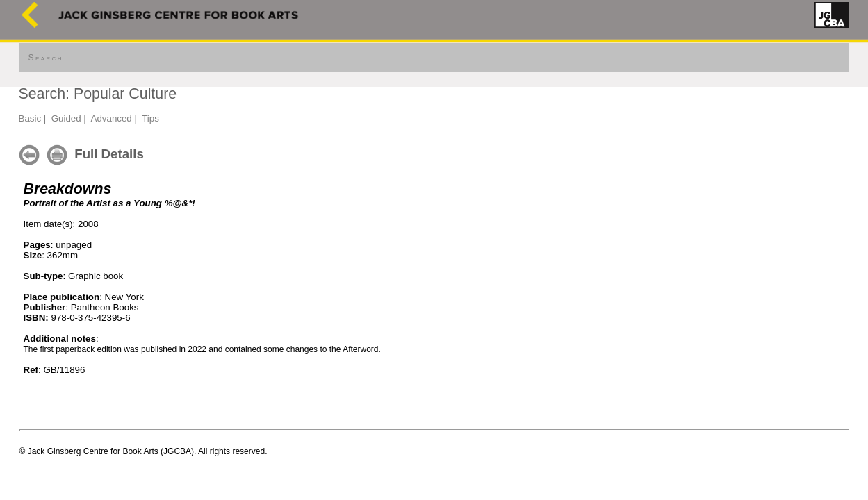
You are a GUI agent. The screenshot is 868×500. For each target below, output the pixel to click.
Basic (30, 118)
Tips (150, 118)
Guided (66, 118)
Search (46, 58)
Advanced (112, 118)
